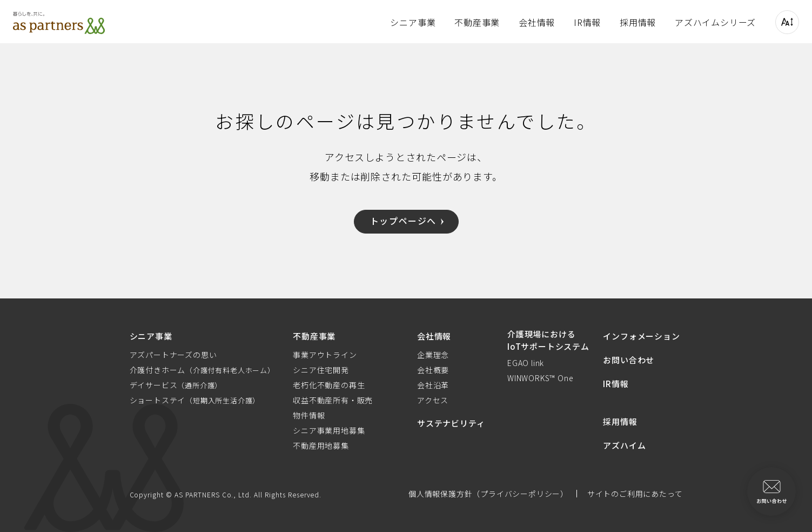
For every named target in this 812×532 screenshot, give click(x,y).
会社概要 (433, 370)
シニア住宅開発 (321, 370)
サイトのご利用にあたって (635, 494)
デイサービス (176, 385)
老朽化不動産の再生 (329, 385)
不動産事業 (477, 22)
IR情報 (587, 22)
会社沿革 (433, 385)
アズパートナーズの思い (173, 355)
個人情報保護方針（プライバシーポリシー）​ (488, 494)
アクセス (433, 400)
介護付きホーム (202, 370)
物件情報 (309, 415)
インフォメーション (641, 336)
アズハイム (624, 445)
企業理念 (433, 355)
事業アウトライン (325, 355)
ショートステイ (195, 400)
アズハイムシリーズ (715, 22)
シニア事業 (413, 22)
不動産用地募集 (321, 445)
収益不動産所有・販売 (333, 400)
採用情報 (638, 22)
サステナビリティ (451, 423)
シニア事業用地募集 (329, 430)
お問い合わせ (629, 360)
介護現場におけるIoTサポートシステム (548, 340)
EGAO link (526, 363)
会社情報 (537, 22)
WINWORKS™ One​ (540, 378)
